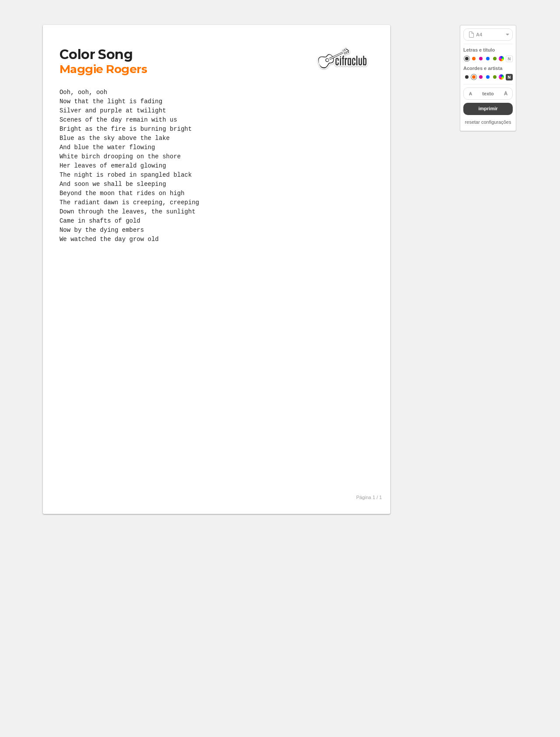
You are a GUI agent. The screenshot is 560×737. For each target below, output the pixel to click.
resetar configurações (488, 122)
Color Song (96, 54)
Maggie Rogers (103, 69)
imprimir (488, 108)
